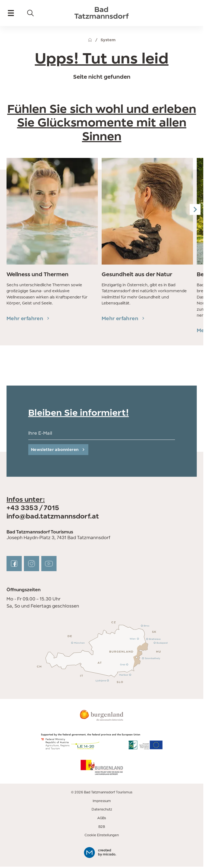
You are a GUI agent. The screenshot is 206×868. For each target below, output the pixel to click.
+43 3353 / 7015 (33, 508)
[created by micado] (102, 853)
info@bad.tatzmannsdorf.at (53, 516)
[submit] (58, 450)
